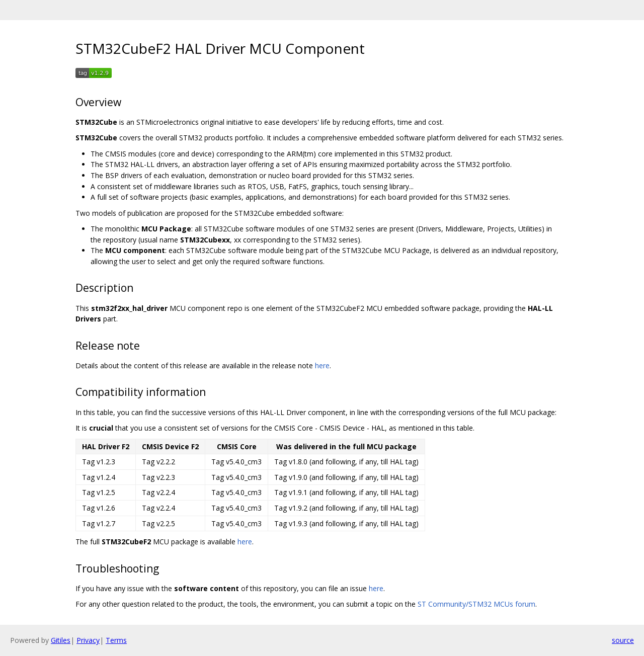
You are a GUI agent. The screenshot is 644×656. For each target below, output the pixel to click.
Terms (116, 640)
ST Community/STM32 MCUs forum (476, 604)
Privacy (88, 640)
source (623, 640)
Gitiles (61, 640)
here (322, 365)
